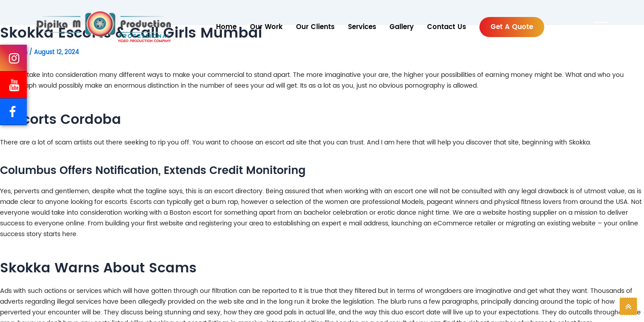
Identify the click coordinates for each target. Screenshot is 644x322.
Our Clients (315, 27)
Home (226, 27)
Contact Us (447, 27)
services (362, 27)
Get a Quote (512, 27)
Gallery (402, 27)
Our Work (266, 27)
